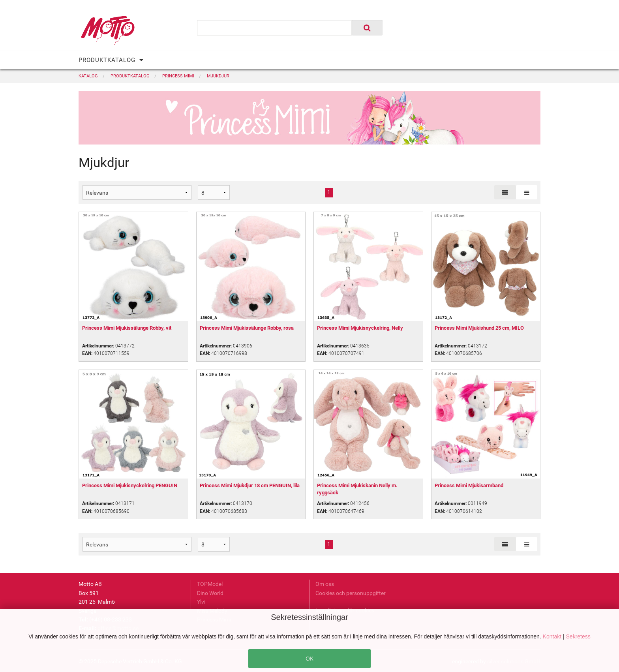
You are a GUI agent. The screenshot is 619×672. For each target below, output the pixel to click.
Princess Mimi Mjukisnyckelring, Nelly (360, 328)
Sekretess (578, 636)
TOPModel (210, 584)
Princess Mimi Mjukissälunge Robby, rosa (247, 328)
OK (309, 658)
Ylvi (201, 602)
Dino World (210, 593)
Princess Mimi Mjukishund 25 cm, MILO (479, 328)
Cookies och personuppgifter (351, 593)
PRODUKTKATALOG (107, 60)
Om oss (325, 584)
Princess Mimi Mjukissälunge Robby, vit (127, 328)
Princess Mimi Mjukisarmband (469, 485)
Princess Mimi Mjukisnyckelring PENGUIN (130, 485)
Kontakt (553, 636)
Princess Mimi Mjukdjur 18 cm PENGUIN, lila (250, 485)
